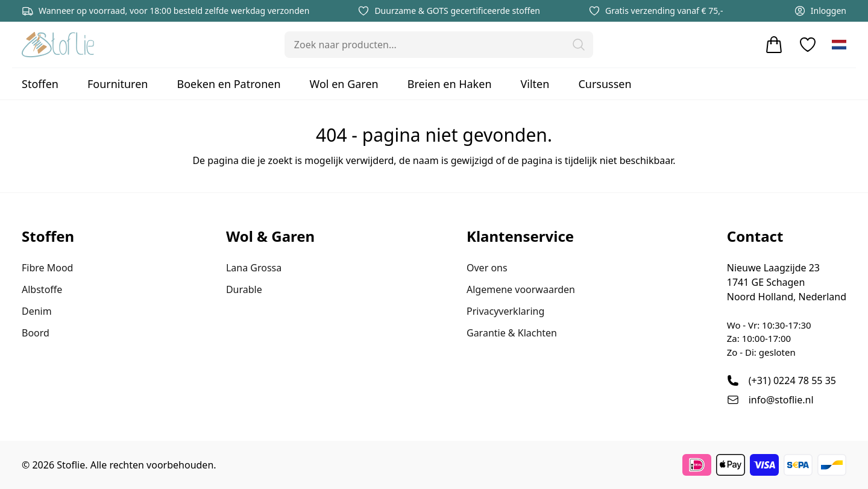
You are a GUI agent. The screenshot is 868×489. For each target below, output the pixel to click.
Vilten (535, 84)
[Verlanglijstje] (808, 45)
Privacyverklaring (505, 311)
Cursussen (605, 84)
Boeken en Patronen (228, 84)
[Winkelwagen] (774, 45)
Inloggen (820, 11)
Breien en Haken (450, 84)
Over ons (487, 268)
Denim (37, 311)
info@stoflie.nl (781, 400)
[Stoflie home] (58, 45)
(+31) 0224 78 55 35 (792, 380)
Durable (244, 289)
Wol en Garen (344, 84)
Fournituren (118, 84)
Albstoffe (42, 289)
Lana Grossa (254, 268)
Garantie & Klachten (512, 333)
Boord (36, 333)
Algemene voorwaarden (521, 289)
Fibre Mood (47, 268)
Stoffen (40, 84)
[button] (579, 45)
